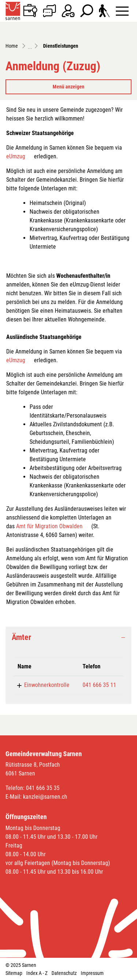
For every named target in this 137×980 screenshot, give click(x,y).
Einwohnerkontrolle (47, 685)
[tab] (68, 637)
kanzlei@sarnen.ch (45, 797)
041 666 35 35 (43, 788)
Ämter (21, 637)
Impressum (92, 973)
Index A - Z (37, 973)
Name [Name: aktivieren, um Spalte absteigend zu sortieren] (24, 666)
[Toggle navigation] (122, 11)
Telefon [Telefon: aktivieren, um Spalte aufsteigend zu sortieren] (92, 666)
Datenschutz (64, 973)
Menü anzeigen (68, 87)
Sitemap (14, 973)
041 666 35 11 (99, 685)
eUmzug (16, 156)
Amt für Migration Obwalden (49, 526)
